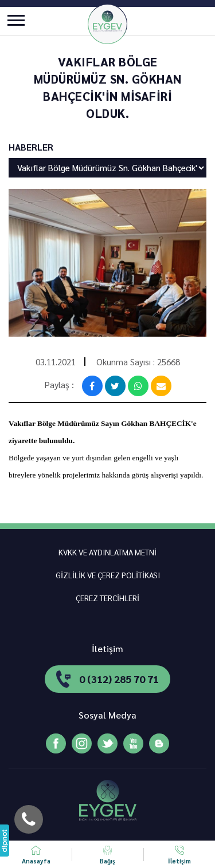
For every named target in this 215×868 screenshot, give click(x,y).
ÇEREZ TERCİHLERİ (107, 598)
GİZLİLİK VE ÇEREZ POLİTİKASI (108, 575)
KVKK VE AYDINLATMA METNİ (107, 552)
